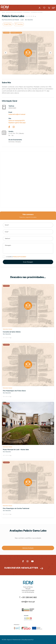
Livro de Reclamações (28, 592)
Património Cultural (37, 12)
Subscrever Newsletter (21, 568)
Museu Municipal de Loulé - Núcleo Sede (16, 450)
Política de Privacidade (28, 590)
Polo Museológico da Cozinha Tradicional (16, 508)
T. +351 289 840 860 (28, 597)
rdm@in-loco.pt (28, 602)
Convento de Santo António (12, 332)
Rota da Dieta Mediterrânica (14, 12)
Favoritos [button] (20, 24)
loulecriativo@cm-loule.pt (17, 114)
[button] (53, 8)
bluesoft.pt (30, 640)
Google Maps (8, 24)
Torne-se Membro (28, 587)
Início (4, 12)
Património (27, 12)
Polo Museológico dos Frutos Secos (14, 391)
